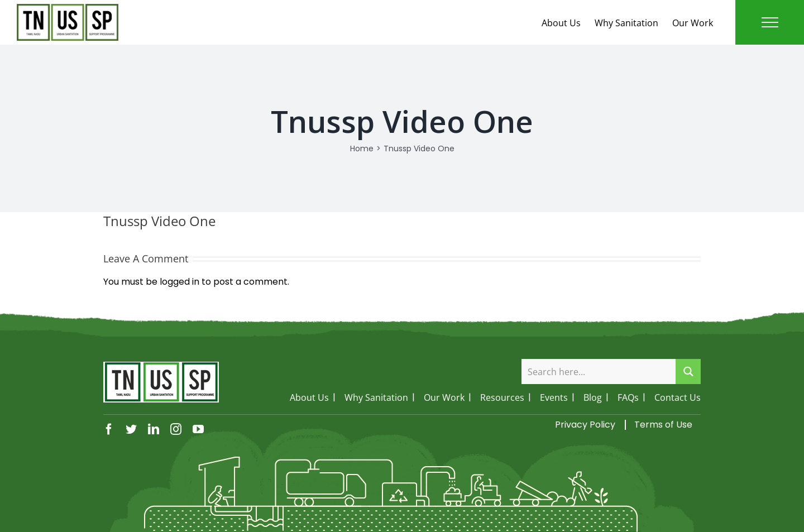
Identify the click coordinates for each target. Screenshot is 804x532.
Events (554, 397)
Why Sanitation (626, 23)
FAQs (628, 397)
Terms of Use (663, 425)
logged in (180, 282)
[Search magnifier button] (688, 372)
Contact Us (678, 397)
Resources (502, 397)
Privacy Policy (585, 425)
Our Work (693, 23)
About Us (561, 23)
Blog (593, 397)
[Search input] (599, 372)
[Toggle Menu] (770, 22)
